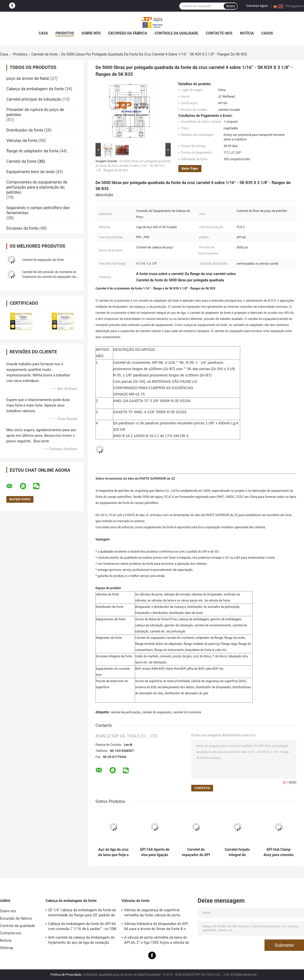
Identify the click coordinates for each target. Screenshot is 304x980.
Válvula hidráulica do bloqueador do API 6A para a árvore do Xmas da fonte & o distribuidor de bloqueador (156, 927)
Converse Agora (257, 6)
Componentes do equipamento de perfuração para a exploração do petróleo (37, 187)
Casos (267, 33)
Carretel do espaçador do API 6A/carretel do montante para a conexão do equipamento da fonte (196, 852)
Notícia (247, 33)
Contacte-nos (219, 33)
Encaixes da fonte (22, 228)
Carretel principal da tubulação (34, 99)
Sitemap (7, 948)
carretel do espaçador (157, 712)
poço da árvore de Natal (28, 78)
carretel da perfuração (125, 712)
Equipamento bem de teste (31, 172)
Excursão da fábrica (128, 33)
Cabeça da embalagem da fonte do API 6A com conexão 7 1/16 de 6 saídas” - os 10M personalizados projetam (82, 927)
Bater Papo (190, 168)
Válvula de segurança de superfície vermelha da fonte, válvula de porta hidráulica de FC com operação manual (155, 913)
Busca (230, 6)
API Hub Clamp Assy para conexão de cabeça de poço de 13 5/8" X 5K (279, 852)
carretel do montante (187, 712)
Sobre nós (91, 33)
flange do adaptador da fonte (32, 151)
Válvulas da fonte (22, 141)
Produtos (65, 33)
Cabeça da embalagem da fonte (35, 89)
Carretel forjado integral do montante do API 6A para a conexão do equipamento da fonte (237, 852)
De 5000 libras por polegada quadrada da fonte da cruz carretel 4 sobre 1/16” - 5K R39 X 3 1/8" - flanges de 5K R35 (133, 166)
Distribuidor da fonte (25, 130)
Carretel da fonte (45, 54)
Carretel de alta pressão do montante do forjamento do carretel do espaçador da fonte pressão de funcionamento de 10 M (50, 277)
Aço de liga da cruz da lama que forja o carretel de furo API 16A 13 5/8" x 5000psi (113, 852)
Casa (43, 33)
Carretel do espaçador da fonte (43, 260)
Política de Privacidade (66, 975)
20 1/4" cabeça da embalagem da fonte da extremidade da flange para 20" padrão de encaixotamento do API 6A (82, 913)
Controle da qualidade (177, 33)
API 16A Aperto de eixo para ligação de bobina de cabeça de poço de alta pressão (155, 852)
